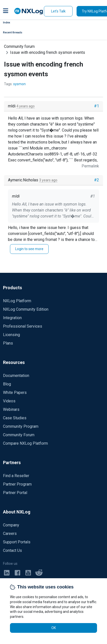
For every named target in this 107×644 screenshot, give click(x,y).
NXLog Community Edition (26, 309)
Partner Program (17, 484)
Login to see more (29, 249)
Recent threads (13, 33)
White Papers (15, 393)
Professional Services (23, 326)
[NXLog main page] (29, 11)
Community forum (19, 46)
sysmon (19, 84)
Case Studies (15, 418)
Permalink (90, 166)
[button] (6, 11)
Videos (9, 401)
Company (11, 525)
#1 (97, 106)
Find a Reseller (16, 476)
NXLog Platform (17, 301)
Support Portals (17, 542)
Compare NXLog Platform (25, 443)
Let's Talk (58, 11)
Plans (8, 343)
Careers (10, 534)
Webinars (11, 409)
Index (7, 23)
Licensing (11, 335)
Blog (7, 384)
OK (54, 628)
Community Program (21, 426)
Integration (12, 318)
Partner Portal (15, 493)
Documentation (16, 376)
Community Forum (19, 435)
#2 (97, 180)
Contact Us (12, 550)
